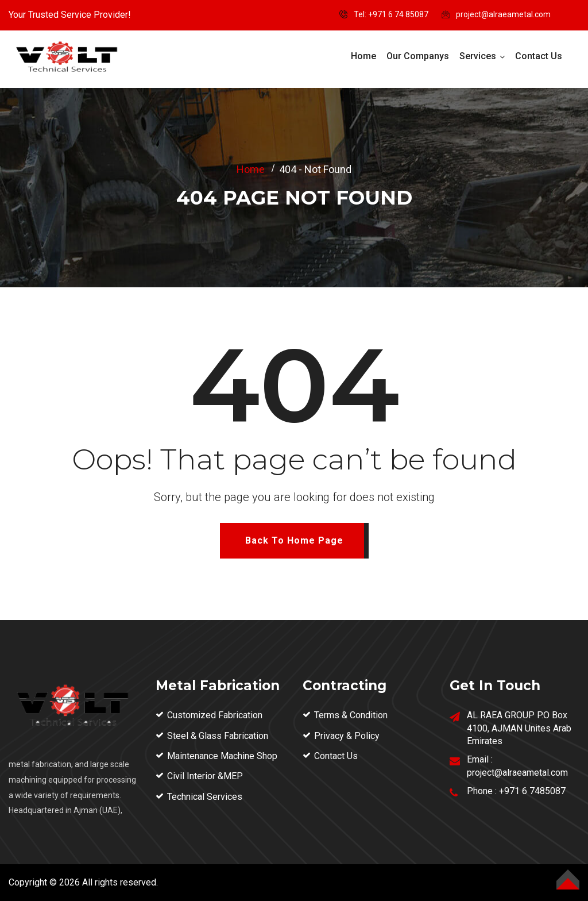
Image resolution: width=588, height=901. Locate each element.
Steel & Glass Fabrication (218, 736)
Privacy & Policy (347, 736)
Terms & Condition (351, 715)
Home (363, 56)
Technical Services (205, 797)
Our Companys (418, 56)
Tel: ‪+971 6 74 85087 (391, 14)
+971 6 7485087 (532, 791)
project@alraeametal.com (503, 14)
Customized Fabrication (215, 715)
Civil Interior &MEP (205, 776)
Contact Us (539, 56)
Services (478, 56)
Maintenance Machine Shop (222, 756)
